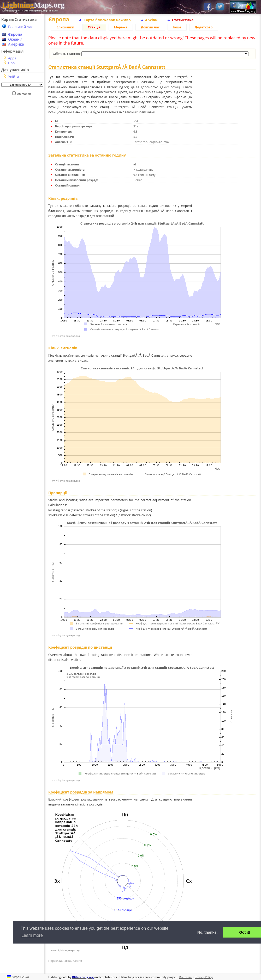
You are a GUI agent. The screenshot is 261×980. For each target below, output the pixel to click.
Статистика (183, 20)
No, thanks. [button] (207, 932)
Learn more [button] (32, 935)
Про (11, 63)
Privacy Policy (204, 977)
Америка (16, 44)
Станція (94, 27)
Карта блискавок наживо (107, 20)
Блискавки (65, 27)
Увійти (13, 77)
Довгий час (150, 27)
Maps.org (33, 5)
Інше (177, 27)
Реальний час (21, 27)
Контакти (186, 977)
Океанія (15, 39)
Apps (12, 58)
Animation (25, 94)
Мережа (121, 27)
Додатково (204, 27)
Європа (15, 34)
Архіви (151, 20)
